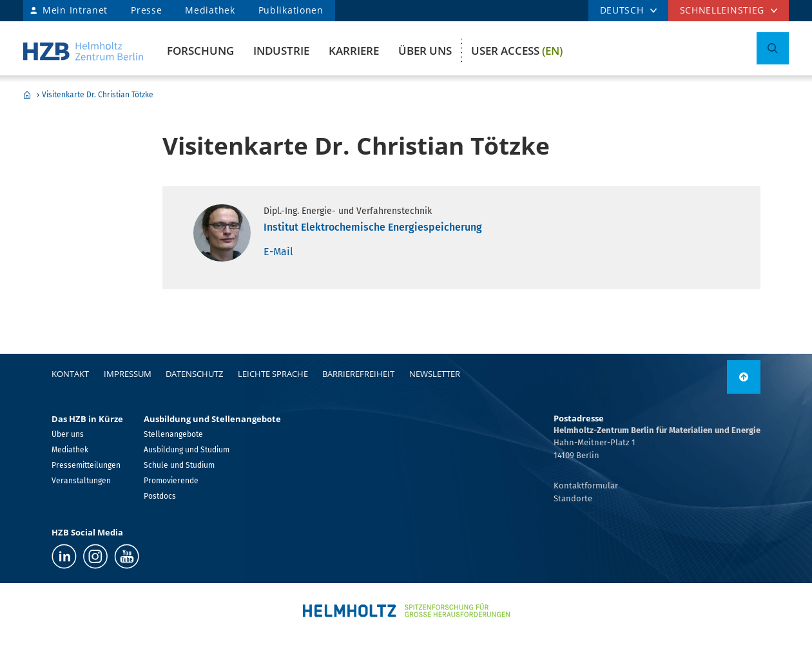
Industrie (281, 51)
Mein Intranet (75, 10)
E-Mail (278, 252)
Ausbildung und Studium (187, 450)
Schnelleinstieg (722, 10)
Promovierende (171, 481)
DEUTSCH (622, 10)
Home (27, 95)
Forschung (200, 51)
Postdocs (160, 496)
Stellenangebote (173, 434)
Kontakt (70, 374)
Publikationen (291, 10)
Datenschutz (194, 374)
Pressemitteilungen (86, 465)
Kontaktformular (586, 486)
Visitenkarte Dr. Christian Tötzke (98, 95)
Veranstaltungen (81, 481)
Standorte (573, 498)
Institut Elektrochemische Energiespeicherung (373, 227)
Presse (146, 10)
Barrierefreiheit (358, 374)
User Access (517, 51)
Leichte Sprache (273, 374)
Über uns (425, 51)
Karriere (354, 51)
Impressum (128, 374)
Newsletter (435, 374)
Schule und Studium (179, 465)
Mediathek (210, 10)
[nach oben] (744, 377)
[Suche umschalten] (773, 48)
